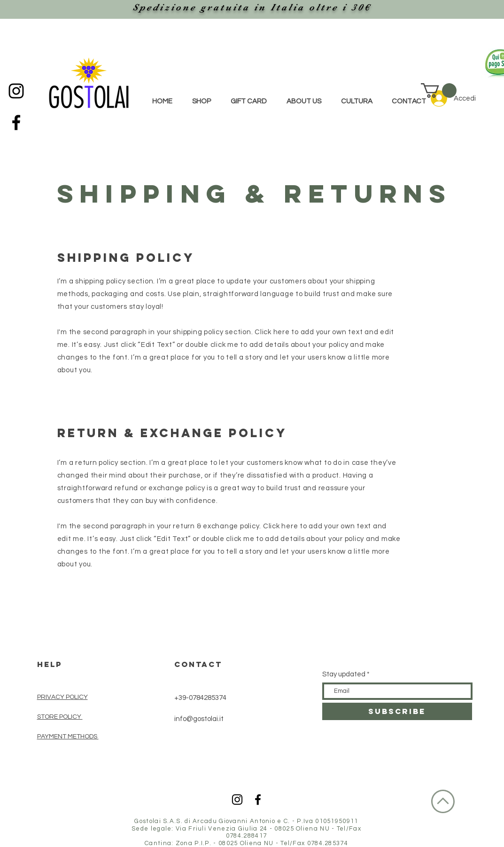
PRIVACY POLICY (62, 697)
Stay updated (344, 674)
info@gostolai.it (199, 719)
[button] (439, 90)
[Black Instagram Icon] (16, 91)
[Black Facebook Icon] (16, 122)
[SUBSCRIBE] (397, 711)
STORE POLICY (60, 717)
